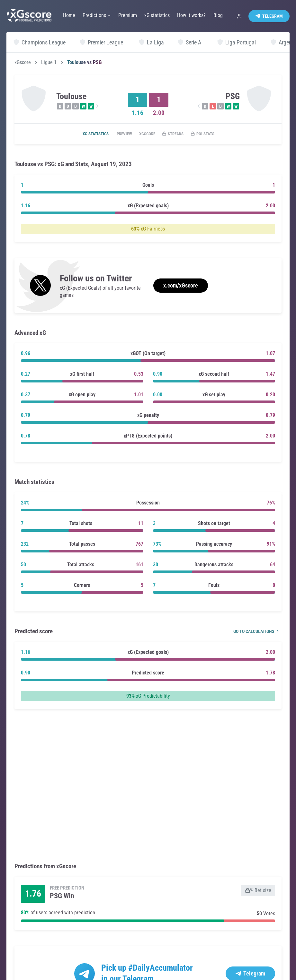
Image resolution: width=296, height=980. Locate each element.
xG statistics (87, 134)
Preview (119, 134)
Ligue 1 (49, 62)
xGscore (23, 62)
